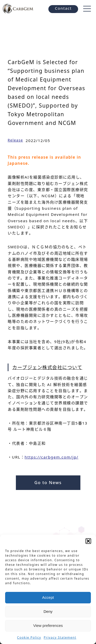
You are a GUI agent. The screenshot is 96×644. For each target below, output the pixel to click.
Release (15, 140)
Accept (48, 597)
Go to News (48, 482)
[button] (88, 541)
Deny (48, 611)
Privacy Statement (60, 637)
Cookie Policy (29, 637)
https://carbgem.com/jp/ (51, 457)
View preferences (48, 625)
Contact (63, 8)
